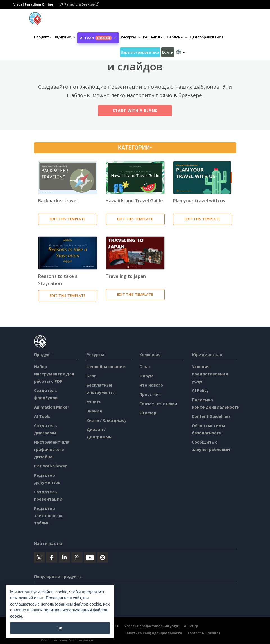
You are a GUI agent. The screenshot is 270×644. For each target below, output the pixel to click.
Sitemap (148, 413)
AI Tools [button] (98, 38)
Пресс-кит (150, 394)
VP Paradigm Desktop (79, 4)
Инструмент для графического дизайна (52, 449)
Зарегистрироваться (140, 52)
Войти (168, 52)
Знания (94, 411)
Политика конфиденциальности (153, 633)
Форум (146, 376)
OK (60, 628)
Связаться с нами (158, 404)
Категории (135, 148)
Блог (91, 376)
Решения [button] (153, 37)
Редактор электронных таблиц (48, 516)
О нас (145, 367)
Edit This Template (68, 219)
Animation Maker (52, 407)
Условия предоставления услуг (210, 374)
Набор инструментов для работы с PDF (54, 374)
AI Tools (42, 416)
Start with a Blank (135, 112)
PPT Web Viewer (50, 466)
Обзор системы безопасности (67, 640)
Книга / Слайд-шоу (107, 420)
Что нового (151, 385)
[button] (65, 37)
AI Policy (200, 390)
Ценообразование (207, 37)
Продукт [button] (43, 37)
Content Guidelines (211, 416)
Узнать (94, 402)
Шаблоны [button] (176, 37)
